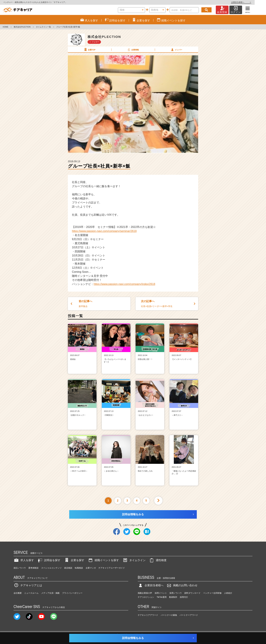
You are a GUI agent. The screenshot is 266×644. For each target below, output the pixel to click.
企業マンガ (91, 568)
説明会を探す (49, 560)
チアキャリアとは (28, 585)
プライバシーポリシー (72, 593)
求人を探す (24, 560)
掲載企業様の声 (145, 593)
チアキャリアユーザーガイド (112, 568)
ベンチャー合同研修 (212, 593)
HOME (6, 27)
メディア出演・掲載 (50, 593)
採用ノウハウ (176, 593)
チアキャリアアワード (148, 615)
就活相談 (68, 568)
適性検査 (158, 560)
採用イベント (161, 593)
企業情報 (133, 50)
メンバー (176, 50)
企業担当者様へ (252, 2)
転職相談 (79, 568)
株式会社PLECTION (22, 27)
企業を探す (74, 560)
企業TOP (89, 50)
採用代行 (184, 597)
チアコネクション (146, 597)
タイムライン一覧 (43, 27)
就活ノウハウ (20, 568)
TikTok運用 (162, 597)
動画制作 (173, 597)
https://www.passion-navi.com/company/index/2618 (124, 284)
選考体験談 (33, 568)
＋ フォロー (94, 42)
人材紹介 (228, 593)
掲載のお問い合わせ (182, 585)
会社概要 (18, 593)
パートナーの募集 (169, 615)
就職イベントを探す (103, 560)
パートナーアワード (189, 615)
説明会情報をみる (133, 514)
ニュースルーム (31, 593)
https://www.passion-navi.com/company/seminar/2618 (104, 231)
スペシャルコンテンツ (51, 568)
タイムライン (134, 560)
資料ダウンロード (192, 593)
